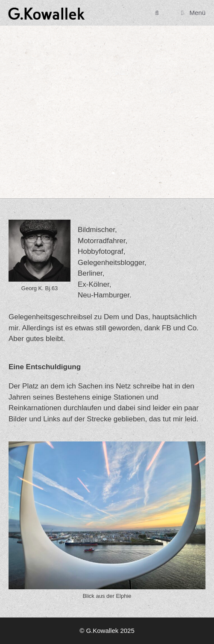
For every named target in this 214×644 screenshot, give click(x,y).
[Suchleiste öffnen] (157, 13)
